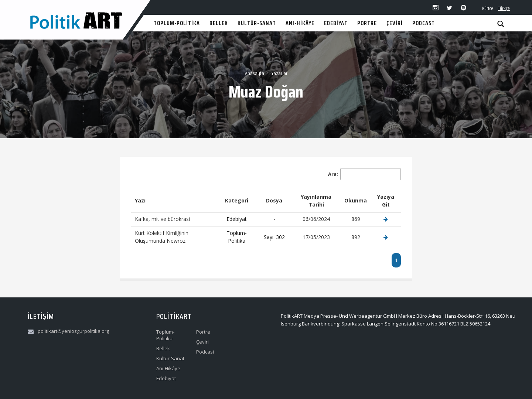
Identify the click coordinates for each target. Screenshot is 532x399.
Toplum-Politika (237, 237)
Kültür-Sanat (170, 358)
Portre (203, 332)
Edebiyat (237, 219)
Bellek (163, 348)
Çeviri (202, 342)
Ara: (364, 174)
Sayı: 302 (274, 237)
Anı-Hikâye (168, 368)
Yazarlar (279, 73)
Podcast (205, 352)
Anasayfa (255, 73)
